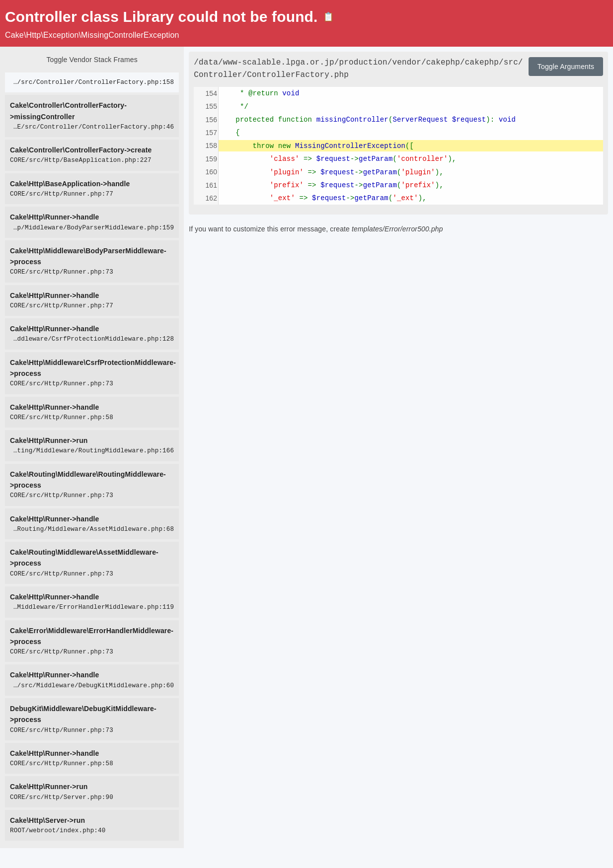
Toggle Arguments (566, 67)
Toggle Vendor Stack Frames (92, 60)
